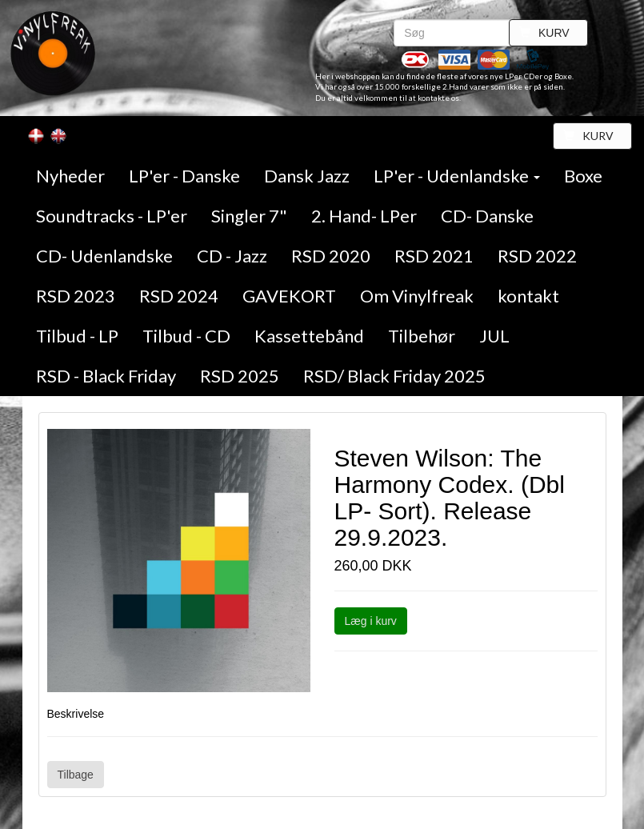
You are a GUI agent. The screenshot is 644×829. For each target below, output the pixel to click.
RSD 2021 (434, 256)
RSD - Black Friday (106, 376)
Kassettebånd (309, 336)
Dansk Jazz (307, 176)
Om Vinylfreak (417, 296)
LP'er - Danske (184, 176)
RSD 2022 (537, 256)
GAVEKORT (289, 296)
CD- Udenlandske (104, 256)
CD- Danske (487, 216)
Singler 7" (249, 216)
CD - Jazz (232, 256)
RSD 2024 (179, 296)
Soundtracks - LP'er (112, 216)
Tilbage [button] (76, 775)
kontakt (528, 296)
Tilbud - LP (77, 336)
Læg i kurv (371, 621)
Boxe (583, 176)
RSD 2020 (331, 256)
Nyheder (70, 176)
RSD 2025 (240, 376)
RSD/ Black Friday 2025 (394, 376)
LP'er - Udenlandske (457, 176)
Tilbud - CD (186, 336)
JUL (494, 336)
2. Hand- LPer (364, 216)
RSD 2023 (76, 296)
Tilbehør (422, 336)
